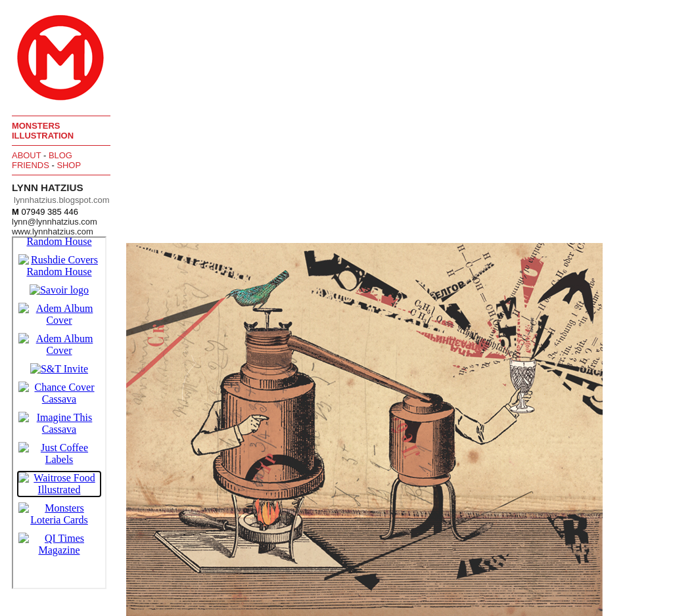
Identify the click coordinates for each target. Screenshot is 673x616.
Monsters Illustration (43, 131)
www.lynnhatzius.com (53, 231)
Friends (31, 165)
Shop (69, 165)
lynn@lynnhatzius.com (55, 222)
